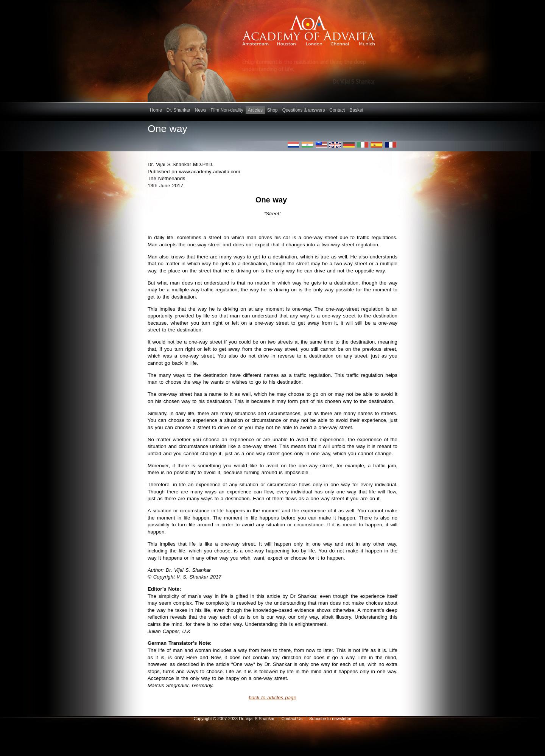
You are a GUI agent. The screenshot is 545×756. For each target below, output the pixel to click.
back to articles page (272, 698)
